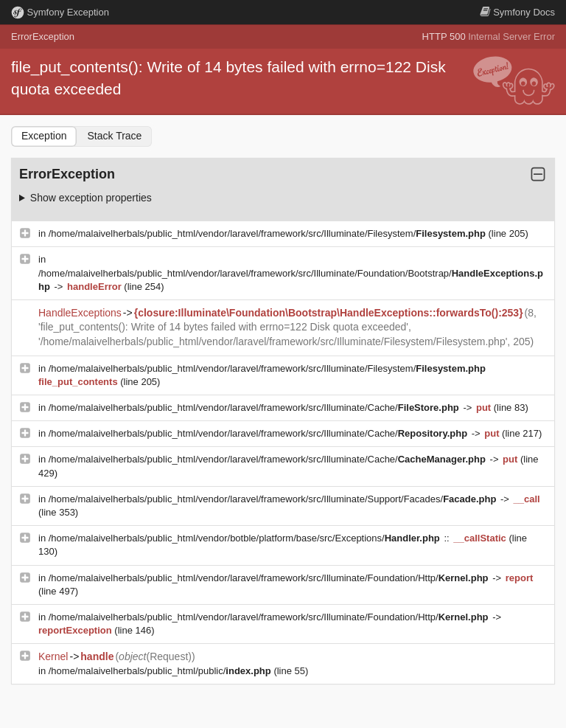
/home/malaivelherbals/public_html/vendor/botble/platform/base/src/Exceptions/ (246, 538)
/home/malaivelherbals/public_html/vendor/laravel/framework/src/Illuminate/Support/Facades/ (274, 499)
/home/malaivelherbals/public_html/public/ (161, 671)
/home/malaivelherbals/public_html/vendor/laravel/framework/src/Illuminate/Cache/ (255, 408)
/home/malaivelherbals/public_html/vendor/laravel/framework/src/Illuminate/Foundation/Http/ (270, 578)
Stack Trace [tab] (114, 136)
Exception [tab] (44, 136)
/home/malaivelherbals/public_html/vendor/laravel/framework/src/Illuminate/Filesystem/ (269, 233)
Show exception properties (91, 198)
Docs (517, 12)
